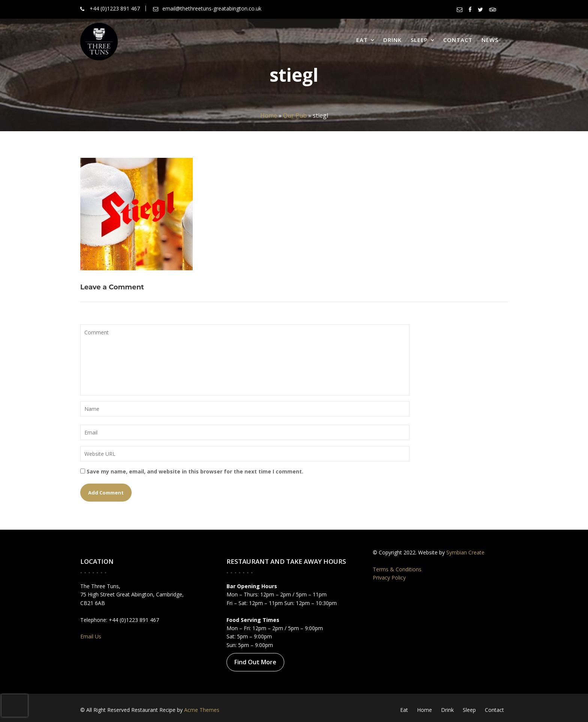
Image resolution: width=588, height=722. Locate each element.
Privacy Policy (391, 577)
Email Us (92, 635)
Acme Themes (202, 710)
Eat (362, 40)
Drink (392, 40)
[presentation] (15, 706)
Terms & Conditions (398, 569)
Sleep (419, 40)
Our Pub (295, 115)
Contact (458, 40)
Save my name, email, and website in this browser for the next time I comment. (195, 471)
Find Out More (256, 661)
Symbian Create (465, 553)
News (490, 40)
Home (269, 115)
